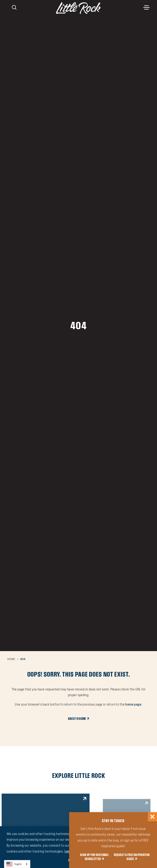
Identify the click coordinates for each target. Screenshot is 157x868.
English (14, 864)
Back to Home (77, 719)
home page (133, 704)
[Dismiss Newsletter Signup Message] (152, 817)
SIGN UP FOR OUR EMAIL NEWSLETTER (94, 857)
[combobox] (17, 864)
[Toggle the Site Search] (14, 7)
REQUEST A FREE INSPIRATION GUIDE (132, 857)
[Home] (78, 8)
